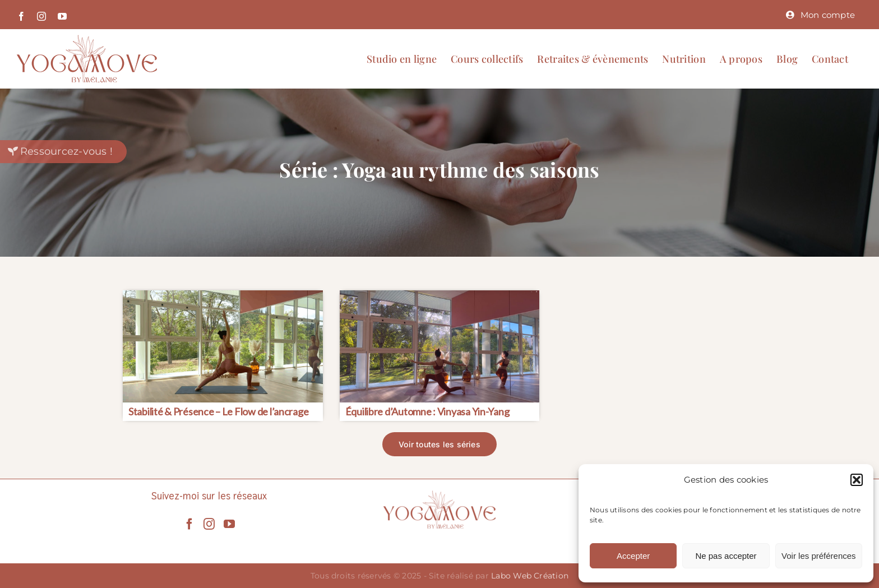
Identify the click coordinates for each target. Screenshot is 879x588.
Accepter (633, 556)
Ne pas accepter (726, 556)
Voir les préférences (819, 556)
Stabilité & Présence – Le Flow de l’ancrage (218, 411)
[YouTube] (229, 524)
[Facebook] (189, 524)
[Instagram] (209, 524)
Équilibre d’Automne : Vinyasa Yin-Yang (427, 411)
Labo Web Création (530, 576)
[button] (857, 480)
